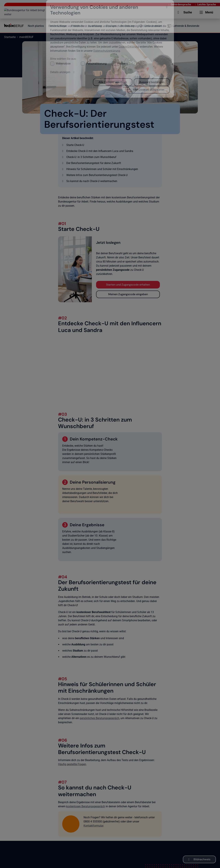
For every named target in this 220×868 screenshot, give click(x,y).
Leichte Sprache (189, 4)
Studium (111, 26)
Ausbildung (95, 26)
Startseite (10, 37)
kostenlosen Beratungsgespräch (86, 806)
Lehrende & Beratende (186, 26)
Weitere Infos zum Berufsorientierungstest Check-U (97, 175)
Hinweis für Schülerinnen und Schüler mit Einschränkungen (102, 169)
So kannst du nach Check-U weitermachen (92, 181)
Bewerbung (127, 26)
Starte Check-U (75, 145)
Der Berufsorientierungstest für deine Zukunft (94, 163)
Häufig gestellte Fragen (72, 764)
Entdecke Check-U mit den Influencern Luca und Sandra (100, 151)
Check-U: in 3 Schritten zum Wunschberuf (91, 157)
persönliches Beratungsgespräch (100, 718)
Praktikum (77, 26)
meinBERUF (26, 37)
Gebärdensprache (163, 4)
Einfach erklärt (153, 26)
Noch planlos (36, 26)
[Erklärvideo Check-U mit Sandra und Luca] (110, 367)
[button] (157, 12)
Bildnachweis (202, 859)
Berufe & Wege (57, 26)
